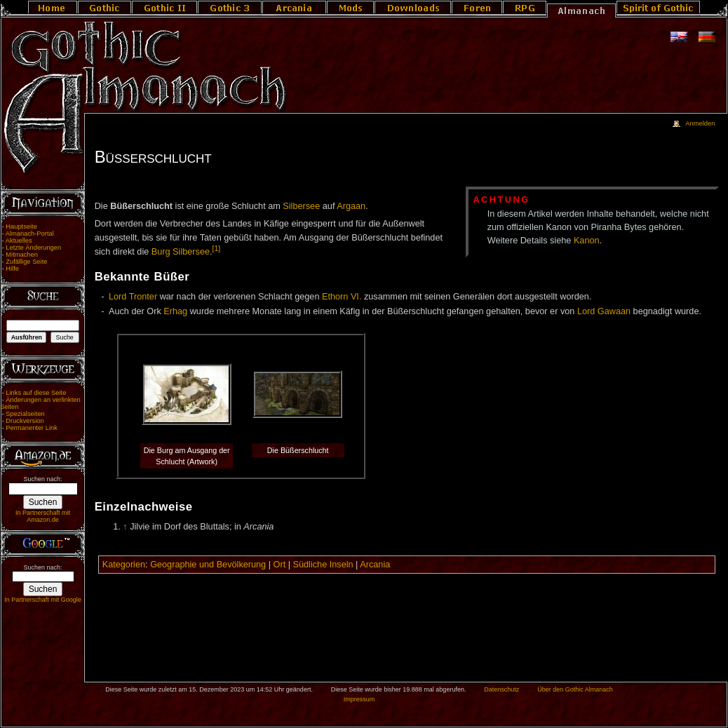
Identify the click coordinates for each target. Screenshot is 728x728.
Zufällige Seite (26, 262)
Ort (280, 565)
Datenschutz (501, 689)
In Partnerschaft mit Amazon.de (43, 516)
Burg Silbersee (181, 252)
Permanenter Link (32, 428)
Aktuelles (19, 241)
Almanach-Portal (30, 234)
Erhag (175, 311)
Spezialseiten (25, 414)
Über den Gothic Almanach (575, 689)
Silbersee (301, 206)
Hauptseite (21, 227)
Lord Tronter (133, 297)
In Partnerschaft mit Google (43, 600)
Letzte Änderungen (33, 248)
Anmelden (700, 123)
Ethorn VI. (342, 297)
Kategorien (124, 565)
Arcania (375, 565)
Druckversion (25, 421)
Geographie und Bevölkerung (208, 565)
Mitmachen (22, 255)
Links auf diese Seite (36, 393)
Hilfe (12, 269)
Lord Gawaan (604, 311)
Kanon (587, 241)
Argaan (351, 206)
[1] (217, 248)
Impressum (359, 699)
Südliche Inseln (323, 565)
